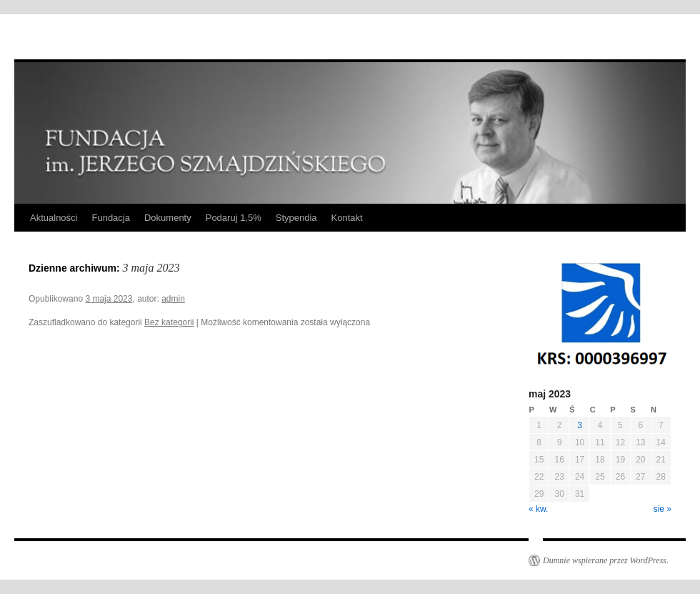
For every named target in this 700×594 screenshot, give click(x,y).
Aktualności (54, 218)
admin (173, 299)
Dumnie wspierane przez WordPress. (606, 560)
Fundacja (110, 218)
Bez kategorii (169, 322)
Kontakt (347, 218)
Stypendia (296, 218)
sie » (662, 509)
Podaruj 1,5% (234, 218)
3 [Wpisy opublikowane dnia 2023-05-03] (580, 425)
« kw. (538, 509)
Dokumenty (168, 218)
